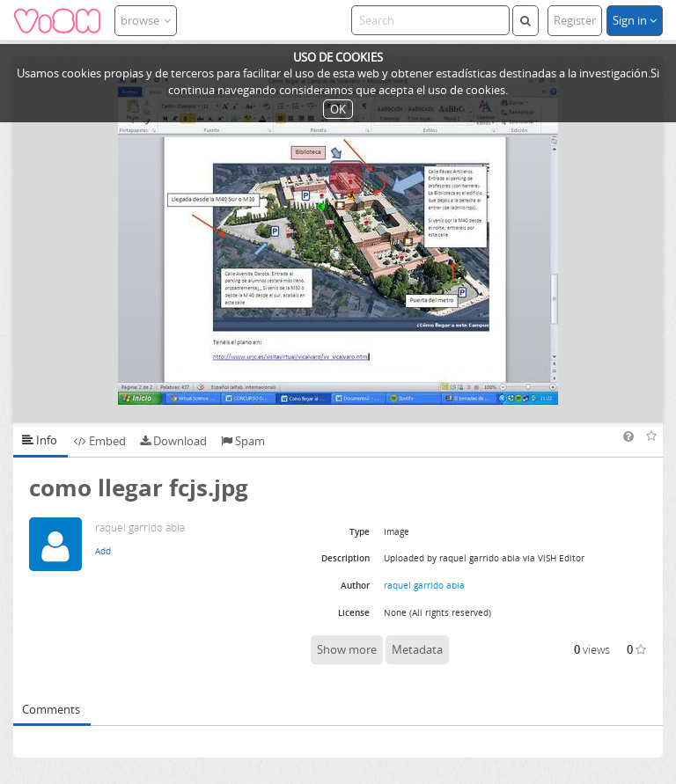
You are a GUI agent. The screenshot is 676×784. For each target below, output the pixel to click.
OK (338, 109)
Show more (347, 649)
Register (575, 20)
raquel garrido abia (424, 585)
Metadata (417, 649)
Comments (51, 709)
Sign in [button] (635, 20)
